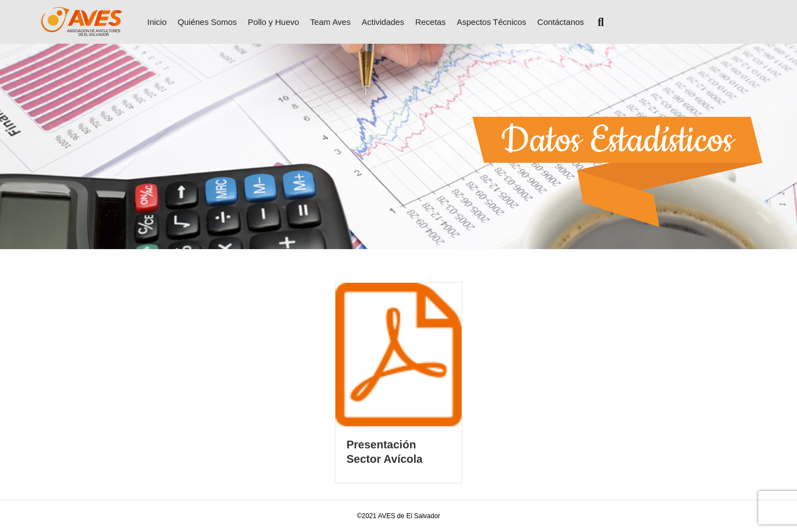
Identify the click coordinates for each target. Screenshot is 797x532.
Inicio (157, 22)
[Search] (597, 22)
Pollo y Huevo (274, 22)
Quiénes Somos (207, 22)
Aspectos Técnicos (491, 22)
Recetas (430, 22)
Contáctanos (561, 22)
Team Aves (330, 22)
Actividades (383, 22)
